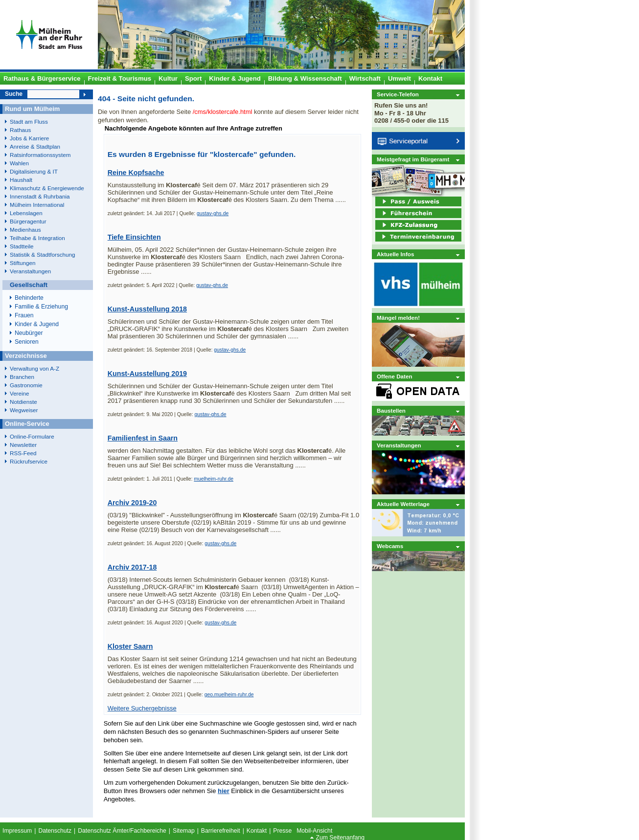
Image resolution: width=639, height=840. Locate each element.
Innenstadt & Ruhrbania (40, 196)
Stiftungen (23, 263)
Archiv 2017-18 (132, 567)
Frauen (24, 315)
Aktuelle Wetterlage (403, 504)
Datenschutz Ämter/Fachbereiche (122, 831)
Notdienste (23, 402)
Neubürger (29, 333)
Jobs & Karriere (29, 138)
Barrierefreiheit (221, 831)
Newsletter (23, 445)
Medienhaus (25, 230)
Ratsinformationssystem (40, 155)
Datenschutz (55, 831)
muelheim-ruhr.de (214, 479)
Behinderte (29, 298)
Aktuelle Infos (395, 254)
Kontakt (257, 831)
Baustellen (391, 410)
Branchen (22, 377)
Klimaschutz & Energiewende (47, 188)
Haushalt (21, 180)
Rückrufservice (29, 461)
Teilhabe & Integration (37, 238)
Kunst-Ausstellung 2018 (147, 309)
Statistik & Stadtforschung (42, 254)
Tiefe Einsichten (134, 237)
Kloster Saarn (130, 646)
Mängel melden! (398, 318)
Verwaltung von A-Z (34, 368)
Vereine (20, 393)
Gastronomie (26, 385)
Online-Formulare (32, 436)
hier (224, 791)
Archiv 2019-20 (132, 503)
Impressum (17, 831)
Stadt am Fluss (29, 122)
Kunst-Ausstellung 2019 (147, 374)
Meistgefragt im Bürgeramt (413, 159)
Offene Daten (395, 376)
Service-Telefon (398, 94)
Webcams (390, 546)
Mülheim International (37, 205)
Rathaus (20, 130)
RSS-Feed (23, 453)
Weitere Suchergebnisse (142, 708)
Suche (14, 94)
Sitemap (184, 831)
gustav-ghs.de (213, 213)
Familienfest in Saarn (143, 438)
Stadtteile (22, 246)
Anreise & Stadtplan (35, 146)
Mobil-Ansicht (314, 831)
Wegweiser (24, 410)
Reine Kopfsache (136, 173)
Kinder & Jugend (37, 324)
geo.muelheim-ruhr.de (229, 695)
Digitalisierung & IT (34, 171)
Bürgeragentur (28, 221)
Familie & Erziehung (41, 307)
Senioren (27, 342)
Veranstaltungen (399, 445)
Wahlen (19, 163)
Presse (282, 831)
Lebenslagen (26, 213)
